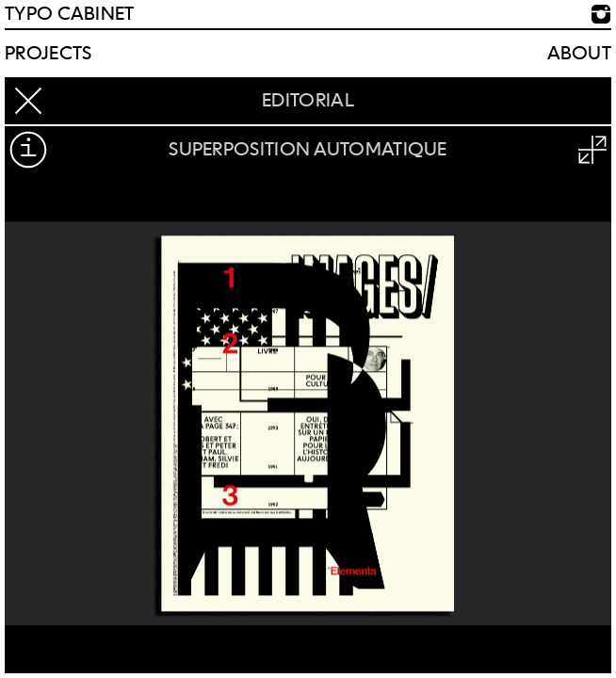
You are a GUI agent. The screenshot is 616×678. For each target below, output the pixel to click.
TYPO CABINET (70, 14)
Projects (48, 54)
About (580, 54)
